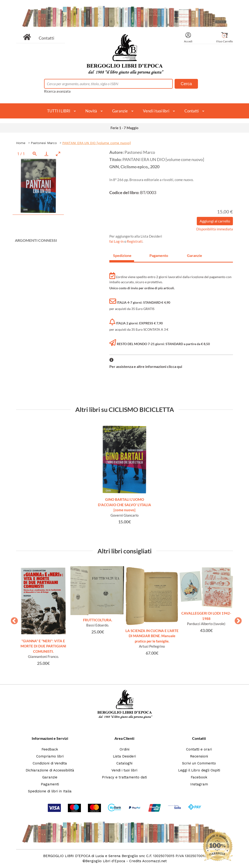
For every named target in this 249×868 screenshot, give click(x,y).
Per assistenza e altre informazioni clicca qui (146, 366)
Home (21, 143)
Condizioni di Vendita (50, 763)
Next (236, 619)
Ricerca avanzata (57, 91)
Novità (91, 111)
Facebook (199, 777)
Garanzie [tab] (195, 255)
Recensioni (199, 756)
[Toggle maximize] (58, 154)
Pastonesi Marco (44, 143)
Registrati (135, 241)
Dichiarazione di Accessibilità (50, 770)
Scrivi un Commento (199, 763)
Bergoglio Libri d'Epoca (105, 861)
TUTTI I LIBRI (59, 111)
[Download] (46, 154)
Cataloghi (124, 763)
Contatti (47, 38)
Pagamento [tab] (159, 255)
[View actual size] (35, 154)
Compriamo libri (50, 756)
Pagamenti (50, 784)
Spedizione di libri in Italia (50, 791)
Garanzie (120, 111)
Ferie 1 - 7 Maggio (124, 128)
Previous (13, 619)
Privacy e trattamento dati (124, 777)
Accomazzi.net (154, 861)
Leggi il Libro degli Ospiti (199, 770)
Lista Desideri (124, 756)
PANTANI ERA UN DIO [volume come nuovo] (97, 143)
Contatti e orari (199, 749)
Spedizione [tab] (122, 255)
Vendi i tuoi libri (156, 111)
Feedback (50, 749)
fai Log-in (117, 241)
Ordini (124, 749)
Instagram (199, 784)
